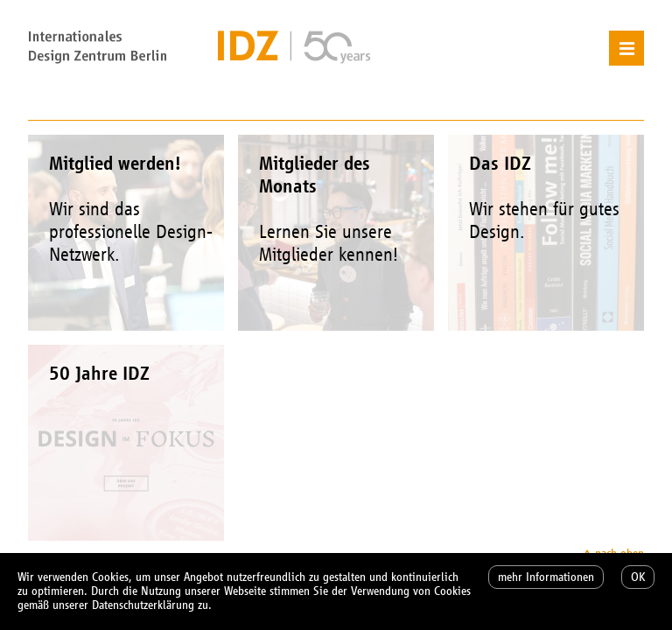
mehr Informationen (546, 577)
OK (638, 577)
